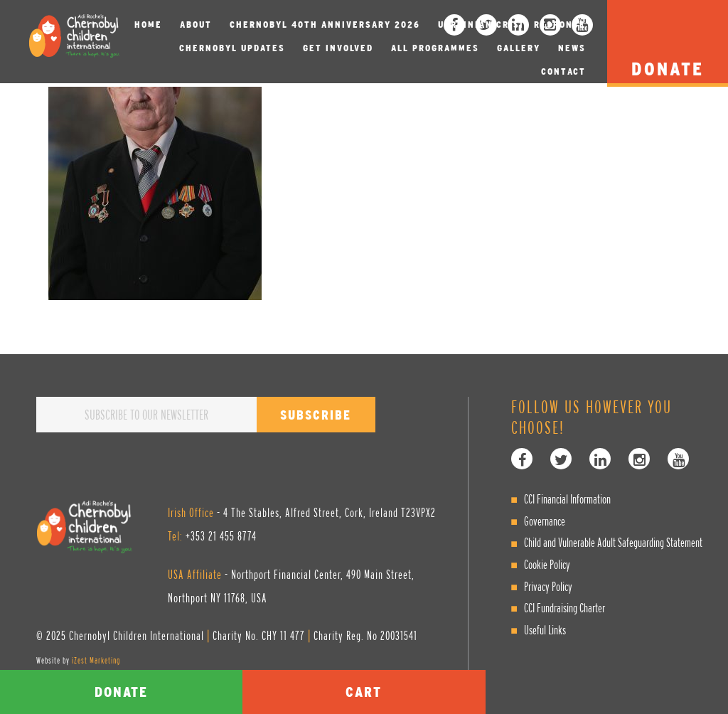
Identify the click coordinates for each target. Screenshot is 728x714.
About (196, 25)
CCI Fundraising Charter (564, 608)
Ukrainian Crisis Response (512, 25)
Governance (545, 521)
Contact (563, 71)
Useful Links (545, 630)
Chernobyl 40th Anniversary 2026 (325, 25)
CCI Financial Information (567, 499)
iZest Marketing (96, 660)
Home (148, 25)
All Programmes (435, 48)
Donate (121, 692)
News (572, 48)
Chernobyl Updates (232, 48)
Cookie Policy (547, 564)
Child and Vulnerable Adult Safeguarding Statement (613, 542)
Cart (364, 692)
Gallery (519, 48)
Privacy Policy (548, 586)
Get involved (338, 48)
